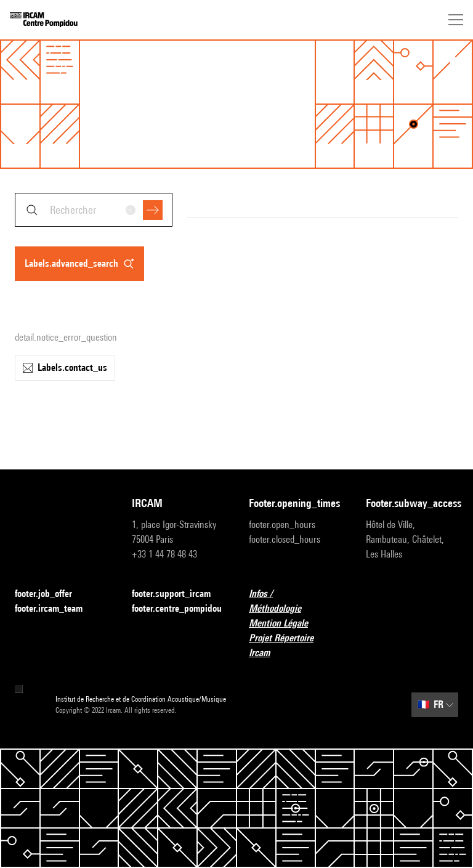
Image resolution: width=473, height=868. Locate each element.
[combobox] (94, 210)
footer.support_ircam (178, 594)
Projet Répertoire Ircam (295, 645)
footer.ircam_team (56, 609)
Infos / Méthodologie (295, 601)
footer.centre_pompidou (177, 608)
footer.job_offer (51, 594)
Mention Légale (286, 624)
